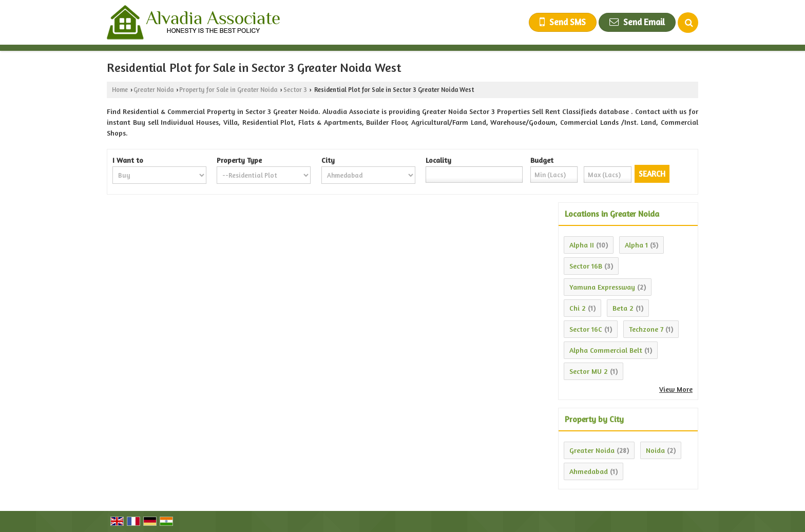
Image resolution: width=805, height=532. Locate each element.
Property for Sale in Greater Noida (228, 90)
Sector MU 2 (589, 371)
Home (120, 90)
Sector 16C (586, 329)
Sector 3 (295, 90)
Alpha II (582, 245)
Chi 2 (578, 308)
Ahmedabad (589, 471)
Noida (655, 450)
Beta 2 (623, 308)
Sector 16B (586, 266)
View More (676, 389)
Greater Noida (154, 90)
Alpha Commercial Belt (606, 350)
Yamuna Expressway (602, 287)
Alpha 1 (636, 245)
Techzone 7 (646, 329)
